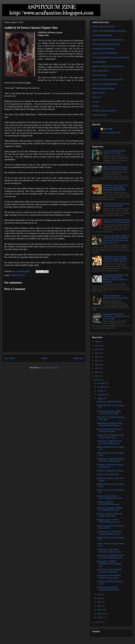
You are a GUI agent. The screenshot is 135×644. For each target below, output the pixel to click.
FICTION (96, 102)
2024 (97, 349)
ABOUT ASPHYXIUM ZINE (103, 27)
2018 (97, 372)
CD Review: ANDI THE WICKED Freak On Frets (110, 466)
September (101, 395)
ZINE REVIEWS (99, 93)
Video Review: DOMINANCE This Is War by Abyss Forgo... (110, 436)
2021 (97, 361)
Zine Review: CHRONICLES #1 (109, 402)
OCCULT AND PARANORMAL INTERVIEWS (111, 58)
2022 (97, 357)
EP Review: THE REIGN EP (108, 475)
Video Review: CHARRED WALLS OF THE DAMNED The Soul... (111, 557)
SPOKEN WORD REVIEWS (103, 89)
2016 (97, 380)
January (100, 617)
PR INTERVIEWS (99, 62)
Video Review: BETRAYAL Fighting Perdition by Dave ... (109, 589)
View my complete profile (111, 133)
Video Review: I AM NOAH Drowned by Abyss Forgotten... (110, 551)
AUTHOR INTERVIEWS (102, 36)
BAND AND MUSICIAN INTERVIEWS (108, 40)
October (101, 391)
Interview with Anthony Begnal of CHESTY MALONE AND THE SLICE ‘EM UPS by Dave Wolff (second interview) (116, 239)
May (99, 602)
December (101, 383)
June (99, 598)
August (100, 398)
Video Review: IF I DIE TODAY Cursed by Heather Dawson (109, 533)
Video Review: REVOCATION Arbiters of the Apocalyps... (109, 577)
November (101, 387)
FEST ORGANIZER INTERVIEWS (106, 44)
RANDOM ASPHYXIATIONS (104, 111)
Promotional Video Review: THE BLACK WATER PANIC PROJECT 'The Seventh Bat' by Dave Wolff (116, 278)
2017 (97, 376)
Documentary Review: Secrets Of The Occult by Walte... (110, 430)
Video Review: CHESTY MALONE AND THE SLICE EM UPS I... (111, 460)
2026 (97, 342)
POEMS (95, 106)
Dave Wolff (108, 129)
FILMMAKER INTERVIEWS (104, 49)
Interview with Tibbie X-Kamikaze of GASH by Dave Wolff (117, 205)
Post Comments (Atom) (49, 368)
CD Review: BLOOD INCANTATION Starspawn (108, 503)
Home (44, 358)
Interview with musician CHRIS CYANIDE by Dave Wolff (109, 412)
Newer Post (10, 358)
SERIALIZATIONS (18, 275)
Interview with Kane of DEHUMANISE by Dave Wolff (115, 297)
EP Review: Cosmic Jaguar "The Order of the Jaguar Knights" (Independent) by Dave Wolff (116, 188)
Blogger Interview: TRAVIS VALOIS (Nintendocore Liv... (109, 521)
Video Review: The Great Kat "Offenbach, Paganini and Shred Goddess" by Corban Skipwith (115, 259)
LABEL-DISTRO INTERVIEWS (105, 53)
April (99, 606)
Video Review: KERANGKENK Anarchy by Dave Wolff (109, 571)
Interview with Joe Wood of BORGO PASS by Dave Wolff (109, 497)
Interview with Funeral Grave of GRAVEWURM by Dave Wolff (115, 168)
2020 (97, 365)
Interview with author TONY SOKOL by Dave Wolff (114, 152)
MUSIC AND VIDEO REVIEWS (105, 84)
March (100, 610)
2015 (97, 622)
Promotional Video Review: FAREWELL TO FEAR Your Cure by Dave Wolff (116, 316)
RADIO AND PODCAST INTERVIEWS (108, 67)
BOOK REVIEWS (99, 75)
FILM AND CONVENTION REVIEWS (107, 80)
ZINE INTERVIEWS (100, 71)
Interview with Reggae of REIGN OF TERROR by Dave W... (110, 509)
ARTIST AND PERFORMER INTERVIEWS (109, 31)
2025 (97, 346)
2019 (97, 368)
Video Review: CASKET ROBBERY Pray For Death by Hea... (109, 564)
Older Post (79, 358)
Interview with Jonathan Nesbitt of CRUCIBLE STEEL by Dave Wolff (117, 221)
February (101, 614)
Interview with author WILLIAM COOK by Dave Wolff (109, 515)
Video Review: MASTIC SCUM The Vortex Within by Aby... (109, 442)
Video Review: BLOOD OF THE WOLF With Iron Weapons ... (109, 424)
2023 (97, 353)
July (99, 595)
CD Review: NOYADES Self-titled (110, 471)
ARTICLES (97, 97)
